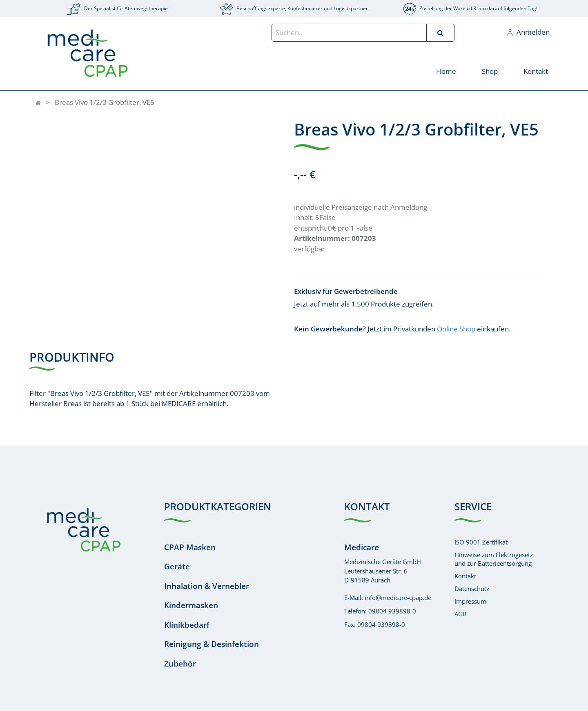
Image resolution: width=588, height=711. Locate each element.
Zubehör (180, 664)
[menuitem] (446, 71)
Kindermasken (191, 605)
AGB (461, 614)
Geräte (177, 567)
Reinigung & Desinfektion (212, 644)
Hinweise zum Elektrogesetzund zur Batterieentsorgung (494, 559)
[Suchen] (440, 33)
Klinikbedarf (187, 625)
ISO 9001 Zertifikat (481, 542)
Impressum (470, 601)
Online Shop (456, 329)
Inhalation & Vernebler (207, 586)
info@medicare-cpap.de (398, 598)
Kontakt (465, 576)
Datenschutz (472, 589)
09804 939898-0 (392, 611)
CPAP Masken (190, 547)
